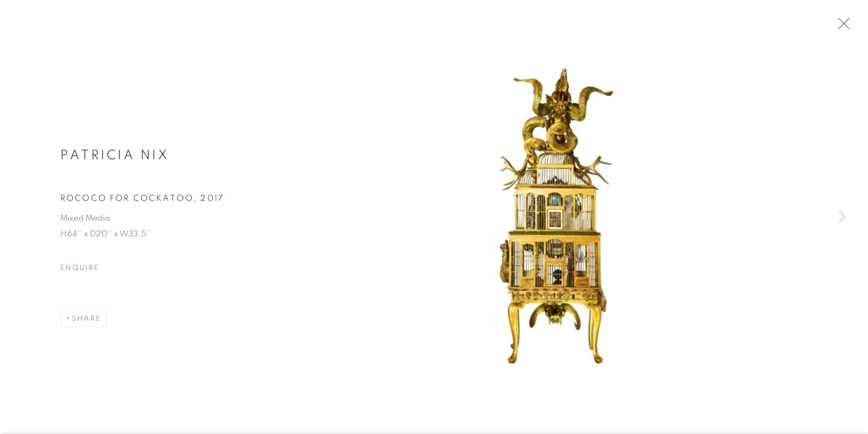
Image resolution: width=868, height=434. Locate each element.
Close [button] (841, 27)
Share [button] (86, 319)
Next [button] (842, 217)
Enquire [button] (80, 269)
